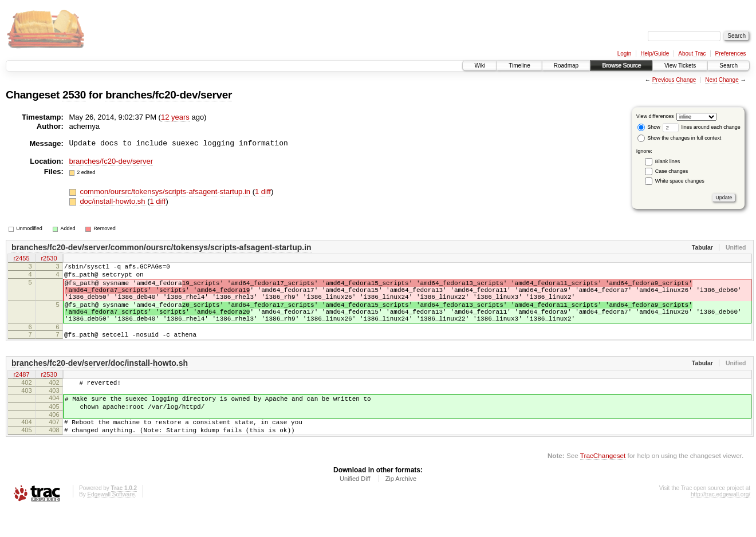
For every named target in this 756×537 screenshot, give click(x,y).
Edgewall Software (111, 522)
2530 (74, 95)
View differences (655, 116)
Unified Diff (355, 506)
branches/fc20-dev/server (169, 95)
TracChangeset (603, 483)
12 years (175, 117)
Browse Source (621, 66)
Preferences (731, 54)
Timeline (519, 66)
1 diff (263, 191)
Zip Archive (401, 506)
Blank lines (668, 161)
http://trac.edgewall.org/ (720, 522)
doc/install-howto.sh (113, 201)
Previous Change (674, 80)
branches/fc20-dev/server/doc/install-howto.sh (100, 380)
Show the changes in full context (680, 138)
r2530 (49, 259)
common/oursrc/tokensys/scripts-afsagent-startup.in (166, 191)
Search (729, 66)
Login (624, 54)
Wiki (480, 66)
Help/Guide (655, 54)
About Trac (692, 54)
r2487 (21, 392)
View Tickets (680, 66)
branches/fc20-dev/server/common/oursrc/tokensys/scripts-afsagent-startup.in (162, 247)
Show (649, 127)
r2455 (21, 259)
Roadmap (566, 66)
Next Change (722, 80)
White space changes (680, 181)
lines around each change (702, 127)
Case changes (672, 171)
